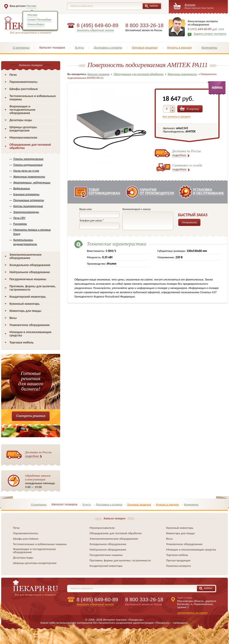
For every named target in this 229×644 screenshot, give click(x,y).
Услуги (79, 48)
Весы (13, 318)
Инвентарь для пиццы (25, 311)
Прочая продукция (178, 560)
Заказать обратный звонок (95, 30)
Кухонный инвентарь (25, 304)
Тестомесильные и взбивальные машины (33, 98)
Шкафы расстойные (24, 89)
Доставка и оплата (108, 48)
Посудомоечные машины (28, 279)
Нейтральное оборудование (30, 272)
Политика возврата (179, 566)
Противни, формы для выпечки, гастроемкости (33, 288)
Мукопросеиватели (23, 138)
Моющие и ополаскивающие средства (30, 334)
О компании (21, 48)
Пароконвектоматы (23, 82)
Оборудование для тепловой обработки (30, 146)
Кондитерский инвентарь (28, 297)
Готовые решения (145, 48)
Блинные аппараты (26, 194)
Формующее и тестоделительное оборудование (22, 110)
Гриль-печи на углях (26, 171)
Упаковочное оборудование (30, 325)
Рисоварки (20, 224)
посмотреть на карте (193, 613)
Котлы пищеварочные (28, 206)
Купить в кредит (180, 48)
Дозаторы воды (21, 120)
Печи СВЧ (19, 218)
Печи (13, 75)
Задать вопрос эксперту (210, 34)
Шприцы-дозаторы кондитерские (23, 129)
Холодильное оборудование (30, 265)
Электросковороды (26, 212)
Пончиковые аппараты (29, 200)
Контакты (209, 48)
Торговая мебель (22, 342)
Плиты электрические (28, 159)
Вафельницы (22, 188)
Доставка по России (38, 454)
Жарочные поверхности (29, 176)
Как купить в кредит (176, 117)
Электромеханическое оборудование (25, 256)
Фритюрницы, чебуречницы (32, 182)
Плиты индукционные (28, 165)
